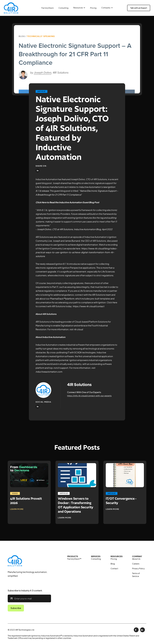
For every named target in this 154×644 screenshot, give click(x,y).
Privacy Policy (138, 568)
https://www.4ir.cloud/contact (88, 306)
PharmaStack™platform (62, 299)
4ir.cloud (78, 329)
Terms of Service (136, 575)
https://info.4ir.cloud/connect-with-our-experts (89, 396)
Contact (114, 568)
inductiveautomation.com (49, 372)
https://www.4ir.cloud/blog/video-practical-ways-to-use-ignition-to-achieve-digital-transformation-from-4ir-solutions (76, 252)
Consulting (63, 8)
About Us (136, 559)
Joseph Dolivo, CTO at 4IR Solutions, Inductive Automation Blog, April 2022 (75, 229)
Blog (113, 564)
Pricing (93, 8)
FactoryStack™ (74, 559)
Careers (136, 564)
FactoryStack (48, 8)
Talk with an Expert (139, 8)
